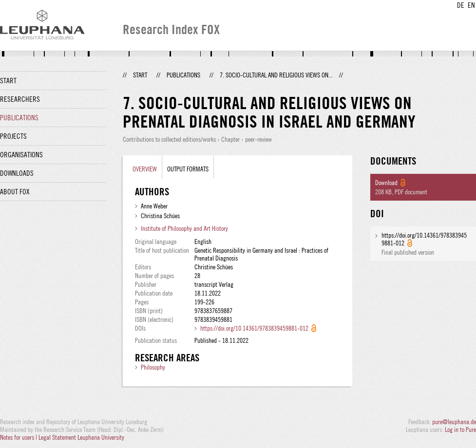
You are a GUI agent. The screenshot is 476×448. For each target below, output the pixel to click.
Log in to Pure (460, 429)
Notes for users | (19, 437)
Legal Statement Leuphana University (81, 437)
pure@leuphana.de (454, 422)
